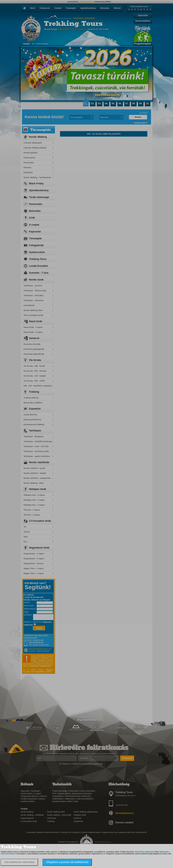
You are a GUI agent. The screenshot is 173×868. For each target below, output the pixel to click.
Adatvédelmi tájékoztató (144, 852)
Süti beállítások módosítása (19, 862)
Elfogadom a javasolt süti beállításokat (67, 862)
